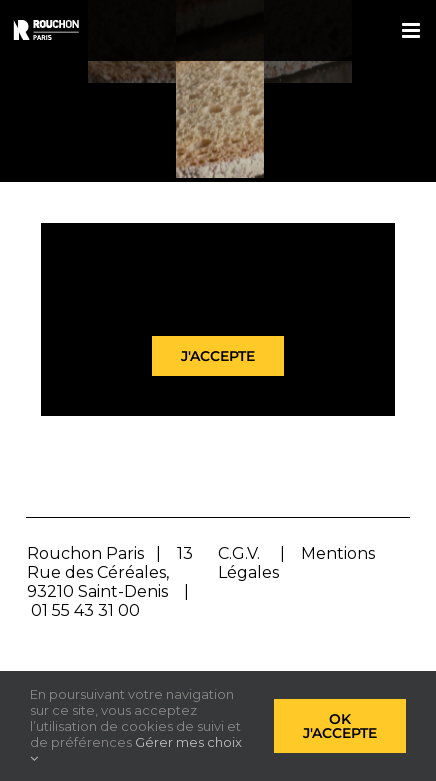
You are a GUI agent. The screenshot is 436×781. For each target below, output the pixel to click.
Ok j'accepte (340, 726)
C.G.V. (239, 553)
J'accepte (218, 356)
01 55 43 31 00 (85, 610)
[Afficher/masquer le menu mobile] (412, 30)
